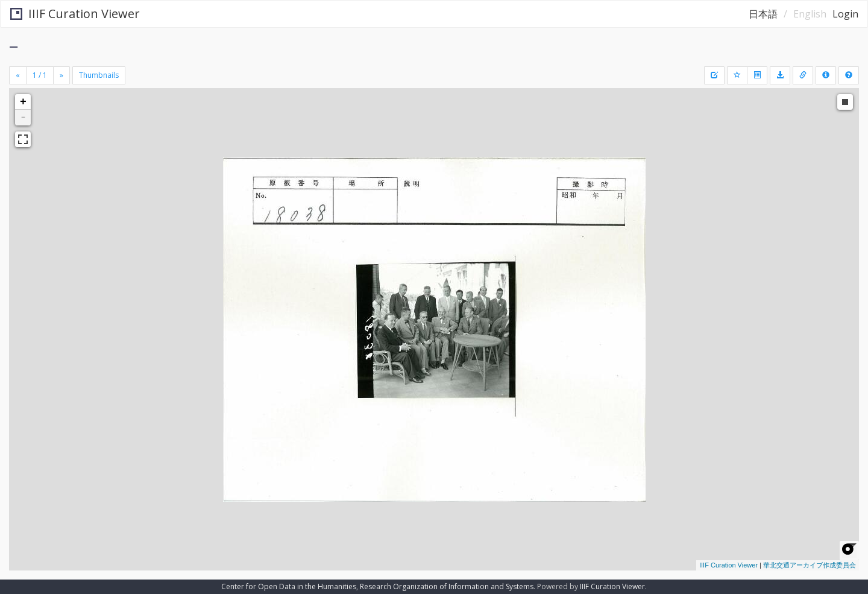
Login (845, 14)
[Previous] (18, 75)
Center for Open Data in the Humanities (289, 586)
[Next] (61, 75)
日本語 (763, 14)
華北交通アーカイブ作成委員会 (810, 565)
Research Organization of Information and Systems (447, 586)
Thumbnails (99, 75)
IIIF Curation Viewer (75, 14)
